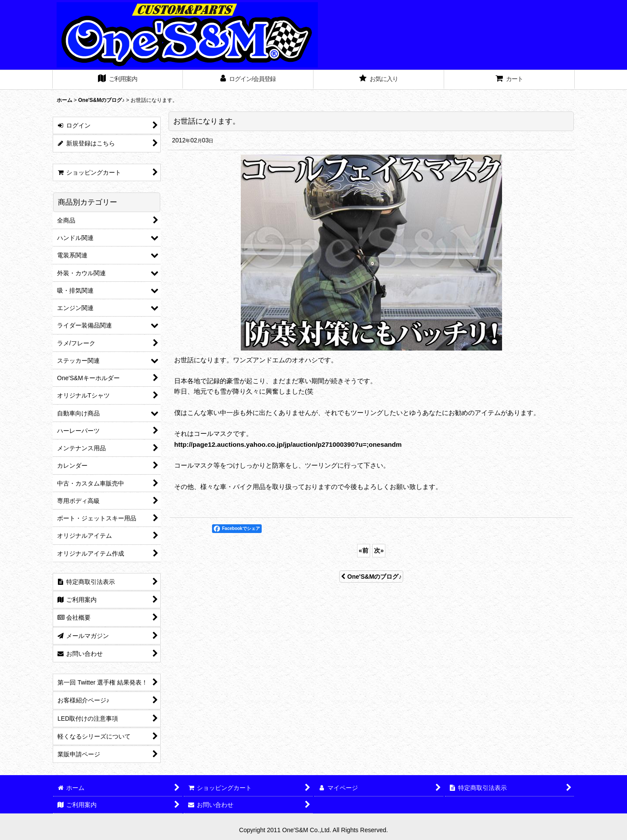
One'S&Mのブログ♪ (371, 577)
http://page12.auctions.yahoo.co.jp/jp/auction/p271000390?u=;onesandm (288, 444)
